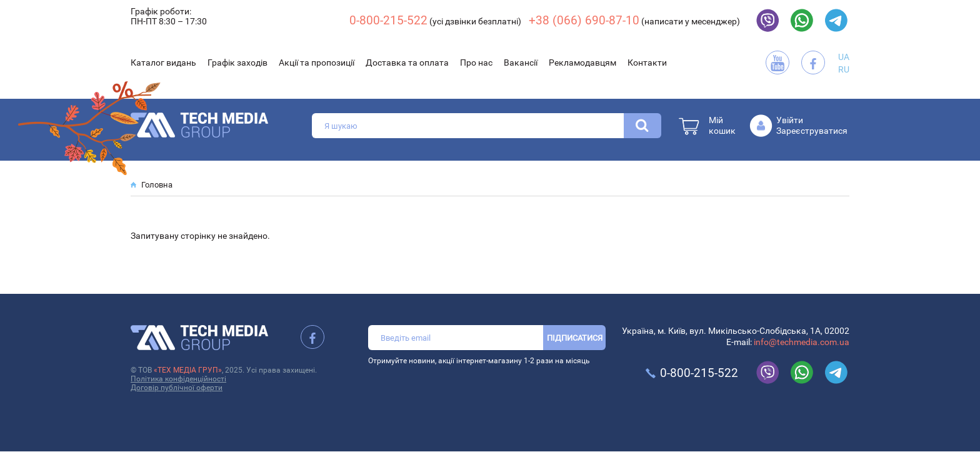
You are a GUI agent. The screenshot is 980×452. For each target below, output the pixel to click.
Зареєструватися (812, 131)
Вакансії (521, 63)
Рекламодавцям (582, 63)
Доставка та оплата (407, 63)
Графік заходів (237, 63)
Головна (157, 185)
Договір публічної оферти (177, 388)
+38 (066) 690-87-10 (584, 20)
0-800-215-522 (388, 20)
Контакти (647, 63)
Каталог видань (163, 63)
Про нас (476, 63)
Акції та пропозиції (317, 63)
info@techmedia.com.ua (802, 342)
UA (844, 57)
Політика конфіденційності (178, 379)
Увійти (790, 120)
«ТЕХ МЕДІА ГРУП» (188, 370)
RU (844, 69)
